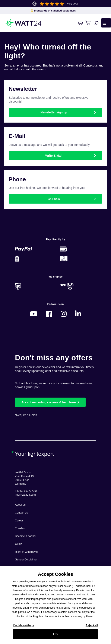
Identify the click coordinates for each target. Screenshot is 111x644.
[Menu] (106, 23)
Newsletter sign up (54, 112)
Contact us (21, 513)
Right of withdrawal (26, 552)
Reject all (92, 628)
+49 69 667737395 (26, 491)
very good (73, 4)
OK (55, 636)
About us (20, 505)
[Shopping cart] (88, 23)
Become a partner (26, 536)
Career (19, 521)
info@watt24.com (25, 495)
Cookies (20, 528)
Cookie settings (24, 628)
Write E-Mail (54, 156)
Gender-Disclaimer (26, 560)
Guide (19, 544)
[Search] (96, 23)
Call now (54, 199)
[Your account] (80, 23)
